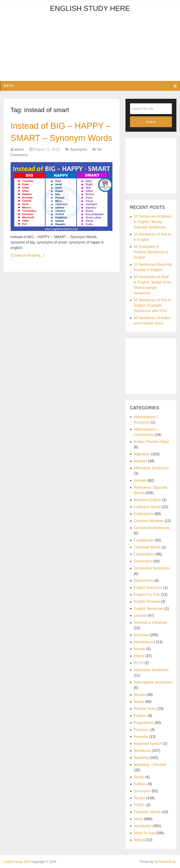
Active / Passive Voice (152, 442)
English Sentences (149, 609)
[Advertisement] (90, 49)
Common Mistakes (149, 521)
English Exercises (148, 588)
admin (19, 149)
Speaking (141, 758)
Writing (139, 840)
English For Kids (147, 595)
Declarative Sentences (152, 568)
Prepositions (144, 723)
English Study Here (90, 8)
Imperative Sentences (151, 670)
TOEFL (140, 805)
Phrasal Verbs (145, 709)
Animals (140, 480)
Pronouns (142, 730)
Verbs (138, 819)
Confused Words (147, 547)
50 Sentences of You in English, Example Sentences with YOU (152, 305)
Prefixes (140, 716)
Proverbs (141, 737)
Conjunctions (144, 554)
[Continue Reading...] (27, 255)
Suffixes (140, 784)
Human (140, 649)
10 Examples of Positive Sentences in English (151, 252)
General (140, 616)
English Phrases (147, 602)
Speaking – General (150, 765)
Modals (140, 695)
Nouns (139, 702)
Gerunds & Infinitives (150, 623)
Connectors (143, 561)
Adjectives (142, 454)
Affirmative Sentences (151, 468)
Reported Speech (148, 744)
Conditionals (144, 540)
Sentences (142, 751)
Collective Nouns (147, 507)
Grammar (141, 635)
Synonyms (79, 149)
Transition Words (147, 812)
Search (151, 122)
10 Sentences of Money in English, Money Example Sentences (153, 222)
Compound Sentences (152, 528)
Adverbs (140, 461)
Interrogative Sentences (153, 682)
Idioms (139, 656)
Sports (139, 777)
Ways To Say (144, 833)
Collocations (144, 514)
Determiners (144, 581)
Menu (9, 86)
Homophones (145, 642)
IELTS (139, 663)
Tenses (140, 798)
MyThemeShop (165, 862)
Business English (148, 500)
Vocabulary (143, 826)
